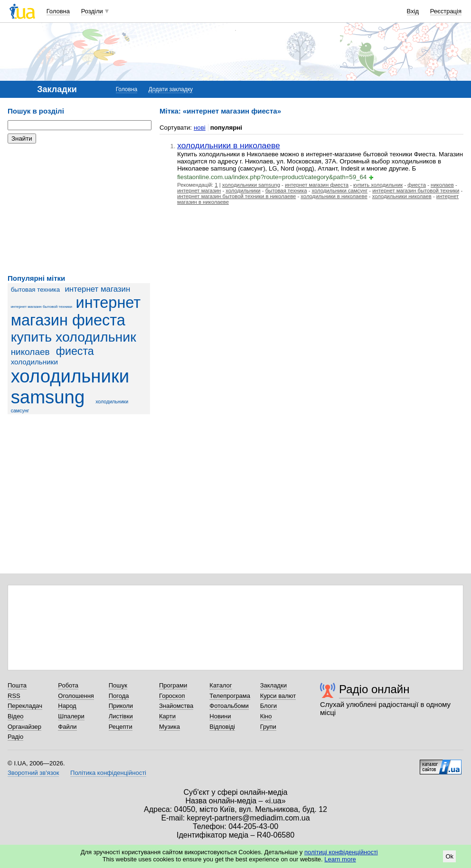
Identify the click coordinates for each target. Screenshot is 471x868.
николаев (30, 352)
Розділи (92, 11)
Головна (58, 11)
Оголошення (76, 696)
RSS (14, 696)
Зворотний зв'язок (33, 773)
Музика (170, 727)
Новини (220, 716)
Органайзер (24, 727)
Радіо (15, 737)
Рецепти (121, 727)
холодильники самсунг (340, 191)
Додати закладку (171, 89)
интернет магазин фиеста (76, 311)
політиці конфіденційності (341, 852)
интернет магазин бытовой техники (42, 307)
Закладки (273, 685)
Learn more (340, 859)
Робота (68, 685)
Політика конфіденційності (108, 773)
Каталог (221, 685)
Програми (173, 685)
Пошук (118, 685)
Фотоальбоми (229, 706)
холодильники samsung (70, 386)
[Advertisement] (79, 209)
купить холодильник (74, 337)
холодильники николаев (402, 196)
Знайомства (176, 706)
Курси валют (278, 696)
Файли (67, 727)
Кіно (266, 716)
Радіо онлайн (374, 689)
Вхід (413, 11)
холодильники (34, 362)
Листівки (121, 716)
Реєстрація (446, 11)
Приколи (121, 706)
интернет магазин (97, 289)
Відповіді (222, 727)
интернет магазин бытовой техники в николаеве (236, 196)
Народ (67, 706)
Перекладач (25, 706)
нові (200, 128)
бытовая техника (35, 290)
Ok (449, 856)
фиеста (75, 351)
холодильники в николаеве (228, 145)
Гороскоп (172, 696)
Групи (268, 727)
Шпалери (71, 716)
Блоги (268, 706)
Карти (167, 716)
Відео (16, 716)
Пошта (17, 685)
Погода (119, 696)
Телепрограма (230, 696)
